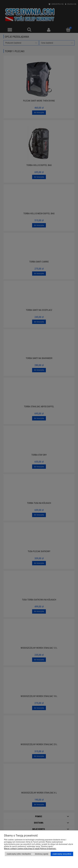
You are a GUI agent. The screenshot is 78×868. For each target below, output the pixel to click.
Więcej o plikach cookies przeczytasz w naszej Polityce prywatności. (30, 849)
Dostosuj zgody (42, 854)
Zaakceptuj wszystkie (62, 854)
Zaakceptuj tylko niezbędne (19, 854)
